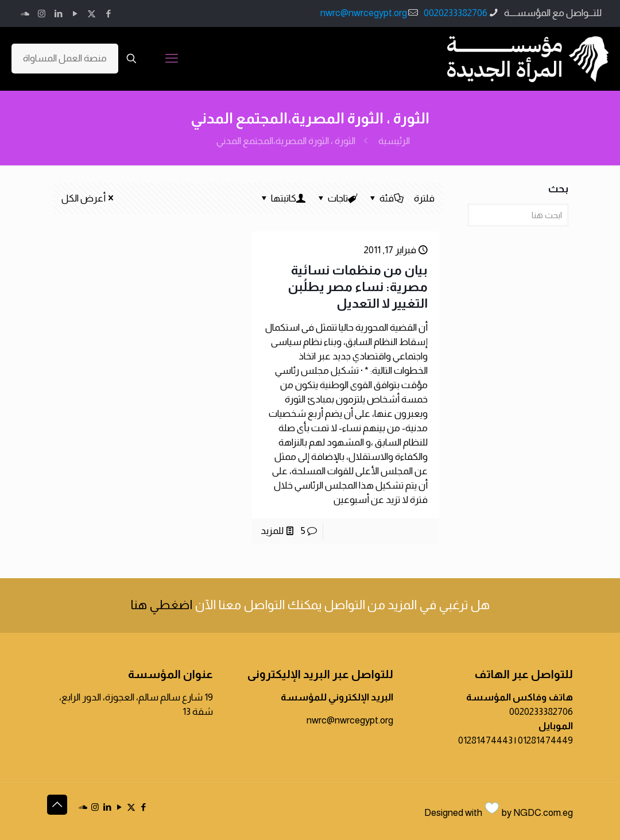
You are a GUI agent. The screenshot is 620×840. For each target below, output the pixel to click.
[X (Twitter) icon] (92, 13)
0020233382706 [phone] (456, 13)
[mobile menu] (172, 59)
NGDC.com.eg (543, 813)
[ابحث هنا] (518, 215)
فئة (386, 198)
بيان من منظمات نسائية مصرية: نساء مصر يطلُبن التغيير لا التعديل (358, 287)
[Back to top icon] (57, 805)
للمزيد (272, 531)
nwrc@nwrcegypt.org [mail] (364, 13)
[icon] (25, 13)
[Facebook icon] (108, 13)
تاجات (337, 198)
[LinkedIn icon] (58, 13)
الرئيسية (394, 141)
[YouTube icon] (75, 13)
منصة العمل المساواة (65, 58)
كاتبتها (283, 198)
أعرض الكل (88, 198)
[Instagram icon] (42, 13)
